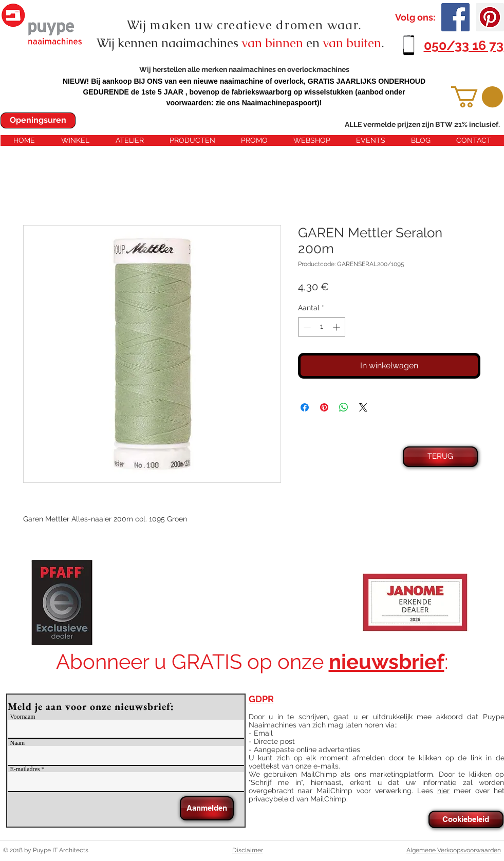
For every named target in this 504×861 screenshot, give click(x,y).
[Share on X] (363, 407)
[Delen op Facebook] (305, 407)
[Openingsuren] (38, 120)
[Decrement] (306, 327)
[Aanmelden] (207, 808)
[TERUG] (440, 457)
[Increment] (337, 327)
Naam (18, 743)
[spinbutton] (322, 327)
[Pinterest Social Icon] (490, 17)
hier (443, 791)
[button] (477, 97)
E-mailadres (25, 769)
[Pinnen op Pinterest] (324, 407)
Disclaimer (248, 850)
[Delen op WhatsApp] (344, 407)
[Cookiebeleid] (466, 819)
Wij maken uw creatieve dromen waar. (245, 25)
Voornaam (23, 717)
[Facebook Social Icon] (455, 17)
